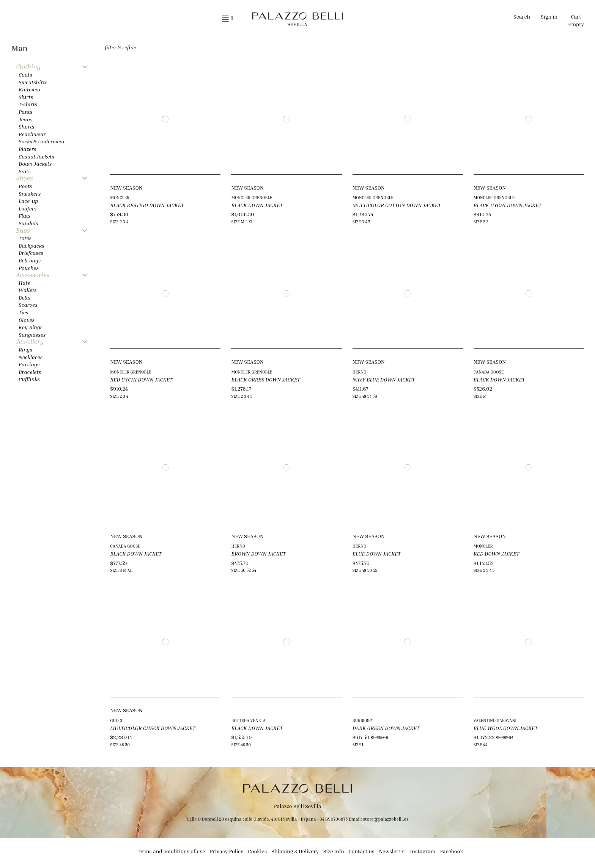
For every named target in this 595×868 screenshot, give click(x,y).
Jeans (26, 119)
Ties (23, 312)
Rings (25, 349)
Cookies (258, 851)
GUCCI (116, 720)
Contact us (361, 851)
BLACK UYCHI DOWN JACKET (508, 205)
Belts (24, 297)
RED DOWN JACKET (497, 553)
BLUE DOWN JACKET (377, 553)
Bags (23, 231)
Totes (25, 238)
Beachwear (32, 134)
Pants (25, 112)
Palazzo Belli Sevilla (298, 806)
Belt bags (30, 260)
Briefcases (31, 253)
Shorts (26, 126)
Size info (334, 851)
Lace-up (28, 201)
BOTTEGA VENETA (248, 720)
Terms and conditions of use (171, 851)
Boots (25, 186)
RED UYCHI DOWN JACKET (141, 379)
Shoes (24, 178)
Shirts (26, 97)
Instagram (423, 851)
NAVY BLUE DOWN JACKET (384, 379)
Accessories (33, 275)
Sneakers (30, 194)
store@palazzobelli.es (386, 819)
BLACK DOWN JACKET (257, 205)
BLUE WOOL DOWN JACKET (506, 728)
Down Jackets (35, 164)
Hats (24, 283)
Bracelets (30, 372)
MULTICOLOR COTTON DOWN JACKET (397, 205)
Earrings (29, 364)
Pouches (29, 268)
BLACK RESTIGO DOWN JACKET (147, 205)
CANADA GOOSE (489, 372)
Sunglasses (32, 335)
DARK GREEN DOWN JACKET (386, 728)
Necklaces (31, 357)
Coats (25, 75)
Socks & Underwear (42, 141)
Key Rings (31, 327)
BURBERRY (363, 720)
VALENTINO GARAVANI (495, 720)
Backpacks (31, 246)
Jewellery (30, 342)
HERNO (360, 372)
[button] (227, 19)
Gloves (27, 320)
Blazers (28, 149)
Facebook (452, 851)
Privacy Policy (227, 851)
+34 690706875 (332, 819)
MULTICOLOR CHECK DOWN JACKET (153, 728)
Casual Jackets (36, 156)
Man (20, 48)
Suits (25, 171)
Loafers (28, 208)
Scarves (28, 305)
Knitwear (30, 89)
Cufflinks (29, 379)
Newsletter (392, 851)
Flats (24, 216)
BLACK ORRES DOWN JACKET (265, 379)
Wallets (28, 290)
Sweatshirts (33, 82)
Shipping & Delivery (295, 851)
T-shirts (28, 104)
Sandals (28, 223)
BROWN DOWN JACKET (258, 553)
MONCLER (120, 197)
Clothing (28, 67)
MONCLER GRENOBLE (252, 197)
